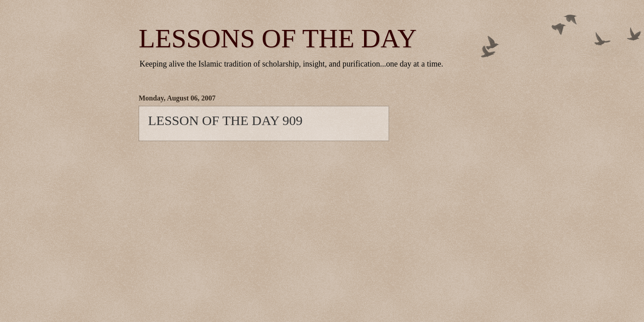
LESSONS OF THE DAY (278, 38)
